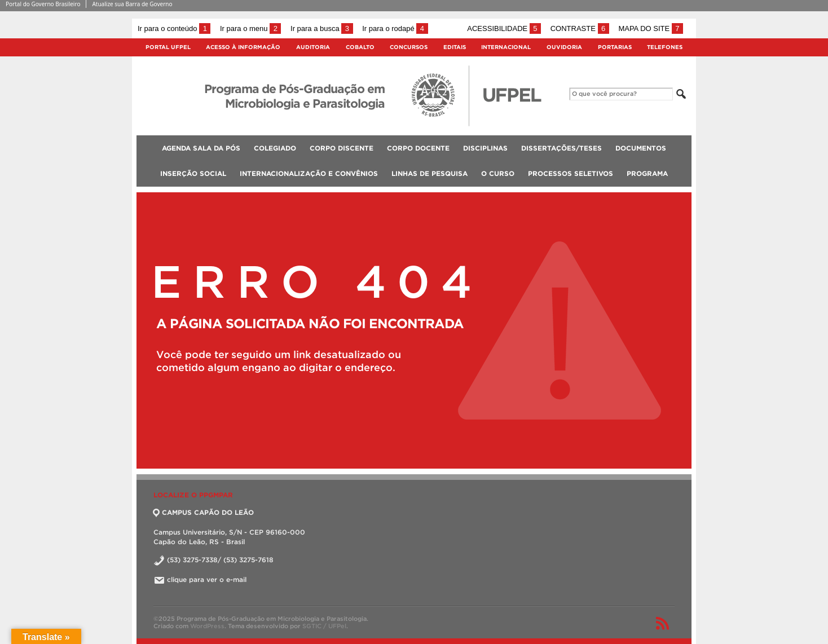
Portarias (615, 47)
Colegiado (275, 148)
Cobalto (360, 47)
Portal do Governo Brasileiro (43, 4)
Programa (647, 173)
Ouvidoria (564, 47)
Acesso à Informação (243, 47)
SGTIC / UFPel (324, 626)
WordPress (207, 626)
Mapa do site (651, 28)
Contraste (580, 28)
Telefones (665, 47)
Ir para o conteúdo (174, 28)
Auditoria (313, 47)
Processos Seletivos (571, 173)
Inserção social (193, 173)
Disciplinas (485, 148)
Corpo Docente (418, 148)
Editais (455, 47)
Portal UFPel (168, 47)
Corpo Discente (342, 148)
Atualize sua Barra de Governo (132, 4)
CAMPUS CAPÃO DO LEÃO (204, 512)
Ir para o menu (250, 28)
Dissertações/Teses (561, 148)
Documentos (641, 148)
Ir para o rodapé (395, 28)
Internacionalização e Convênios (309, 173)
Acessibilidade (504, 28)
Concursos (409, 47)
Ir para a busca (322, 28)
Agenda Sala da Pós (201, 148)
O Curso (498, 173)
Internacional (506, 47)
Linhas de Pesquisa (430, 173)
